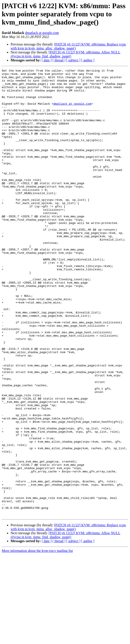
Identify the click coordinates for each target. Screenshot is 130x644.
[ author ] (88, 60)
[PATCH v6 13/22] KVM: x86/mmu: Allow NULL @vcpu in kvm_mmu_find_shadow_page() (65, 54)
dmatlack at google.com (42, 33)
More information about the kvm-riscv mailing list (37, 640)
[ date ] (47, 60)
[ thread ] (59, 60)
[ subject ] (73, 60)
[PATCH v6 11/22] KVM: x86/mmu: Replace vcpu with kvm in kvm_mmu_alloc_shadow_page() (68, 46)
